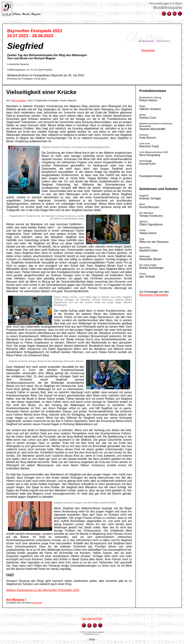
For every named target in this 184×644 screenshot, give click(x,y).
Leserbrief (37, 603)
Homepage (148, 50)
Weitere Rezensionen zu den (43, 590)
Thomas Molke (18, 100)
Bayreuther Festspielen (154, 295)
